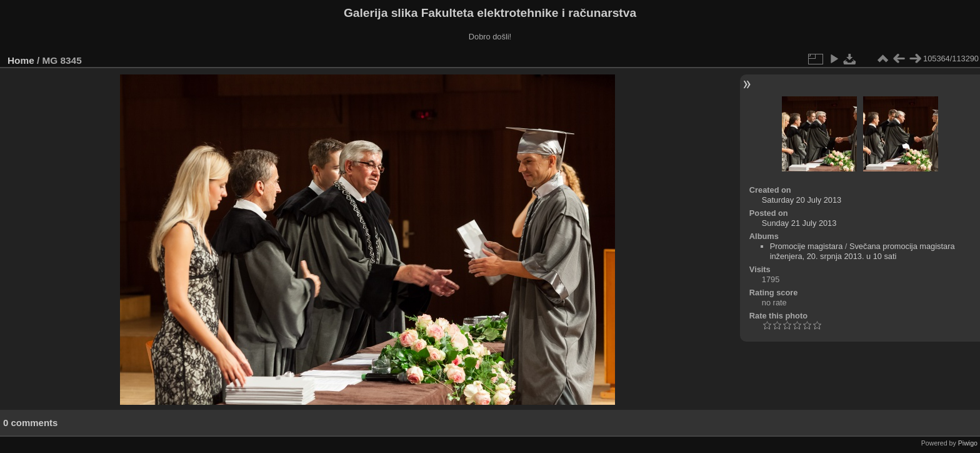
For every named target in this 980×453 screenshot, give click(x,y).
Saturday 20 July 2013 (802, 200)
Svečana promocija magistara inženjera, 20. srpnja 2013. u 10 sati (862, 251)
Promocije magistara (807, 246)
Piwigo (968, 443)
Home (21, 60)
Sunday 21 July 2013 (799, 223)
